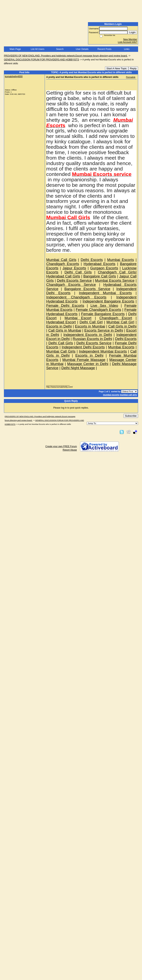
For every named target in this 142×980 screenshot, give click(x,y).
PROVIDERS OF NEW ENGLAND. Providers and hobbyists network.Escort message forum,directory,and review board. (66, 56)
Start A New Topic (117, 68)
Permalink (131, 77)
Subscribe (131, 416)
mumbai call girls (128, 395)
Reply (133, 68)
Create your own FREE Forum (61, 446)
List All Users (38, 49)
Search (60, 49)
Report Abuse (70, 450)
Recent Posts (104, 49)
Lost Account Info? (127, 42)
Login (132, 32)
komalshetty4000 (14, 77)
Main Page (15, 49)
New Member (130, 39)
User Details (82, 49)
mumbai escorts (111, 395)
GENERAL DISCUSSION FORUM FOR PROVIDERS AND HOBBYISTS (41, 60)
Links (127, 49)
